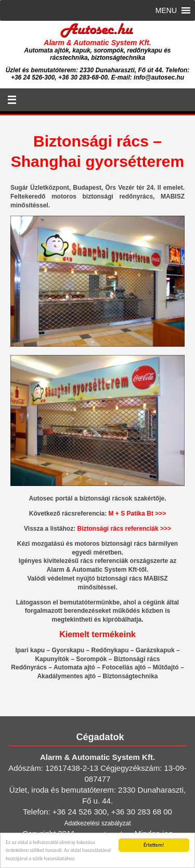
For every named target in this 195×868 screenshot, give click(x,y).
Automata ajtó (74, 667)
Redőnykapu (110, 650)
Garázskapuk (155, 650)
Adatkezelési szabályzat (97, 823)
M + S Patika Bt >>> (138, 514)
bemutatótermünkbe (90, 602)
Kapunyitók (52, 659)
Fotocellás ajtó (124, 667)
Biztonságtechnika (131, 676)
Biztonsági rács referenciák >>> (124, 529)
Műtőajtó (166, 667)
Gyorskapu (68, 650)
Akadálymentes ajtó (66, 676)
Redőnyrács (29, 667)
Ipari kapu (30, 650)
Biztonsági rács (137, 659)
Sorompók (91, 659)
